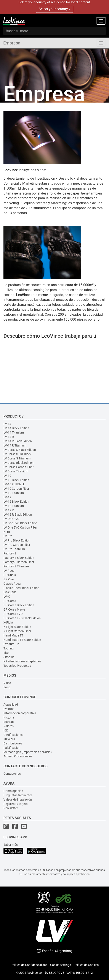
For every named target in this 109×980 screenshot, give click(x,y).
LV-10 (7, 476)
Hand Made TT (13, 635)
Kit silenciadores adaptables (22, 661)
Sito (6, 653)
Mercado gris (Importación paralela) (28, 752)
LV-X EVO (10, 592)
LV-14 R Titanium (15, 445)
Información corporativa (20, 713)
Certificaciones (13, 735)
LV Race (9, 571)
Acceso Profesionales (18, 756)
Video (7, 683)
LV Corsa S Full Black (17, 454)
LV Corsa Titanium (16, 471)
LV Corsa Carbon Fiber (18, 467)
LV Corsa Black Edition (18, 463)
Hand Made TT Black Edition (22, 640)
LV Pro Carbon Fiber (17, 545)
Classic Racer (12, 584)
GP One (9, 579)
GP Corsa (10, 601)
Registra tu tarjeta (16, 804)
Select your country (55, 9)
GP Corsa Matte (14, 610)
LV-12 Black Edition (16, 502)
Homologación (13, 791)
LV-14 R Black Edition (18, 441)
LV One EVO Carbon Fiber (20, 527)
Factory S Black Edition (19, 558)
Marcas (9, 722)
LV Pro (8, 536)
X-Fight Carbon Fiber (17, 631)
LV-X (7, 597)
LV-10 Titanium (14, 493)
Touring (9, 648)
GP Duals (10, 575)
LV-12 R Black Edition (18, 515)
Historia (9, 717)
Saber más (11, 845)
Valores (9, 726)
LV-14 (7, 424)
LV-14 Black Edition (16, 428)
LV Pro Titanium (14, 549)
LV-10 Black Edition (16, 480)
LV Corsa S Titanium (17, 458)
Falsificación (12, 748)
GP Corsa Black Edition (19, 605)
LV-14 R (9, 437)
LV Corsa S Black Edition (20, 450)
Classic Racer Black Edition (21, 588)
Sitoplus (9, 657)
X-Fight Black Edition (17, 627)
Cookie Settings (61, 965)
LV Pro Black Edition (17, 540)
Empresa (12, 43)
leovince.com (36, 973)
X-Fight (8, 622)
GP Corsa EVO (13, 614)
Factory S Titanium (16, 566)
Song (7, 687)
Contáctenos (12, 774)
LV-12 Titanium (14, 506)
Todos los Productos (17, 666)
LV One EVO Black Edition (20, 523)
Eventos (9, 709)
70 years (9, 739)
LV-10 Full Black (14, 484)
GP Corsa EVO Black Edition (22, 618)
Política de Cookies (86, 965)
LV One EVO (11, 519)
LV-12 (7, 497)
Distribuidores (13, 743)
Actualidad (11, 705)
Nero (7, 532)
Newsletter (11, 808)
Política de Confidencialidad (29, 965)
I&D (6, 730)
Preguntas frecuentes (18, 795)
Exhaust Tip (11, 644)
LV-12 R (9, 510)
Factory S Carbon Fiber (19, 562)
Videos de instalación (18, 800)
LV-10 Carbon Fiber (16, 489)
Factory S (10, 553)
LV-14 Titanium (14, 432)
